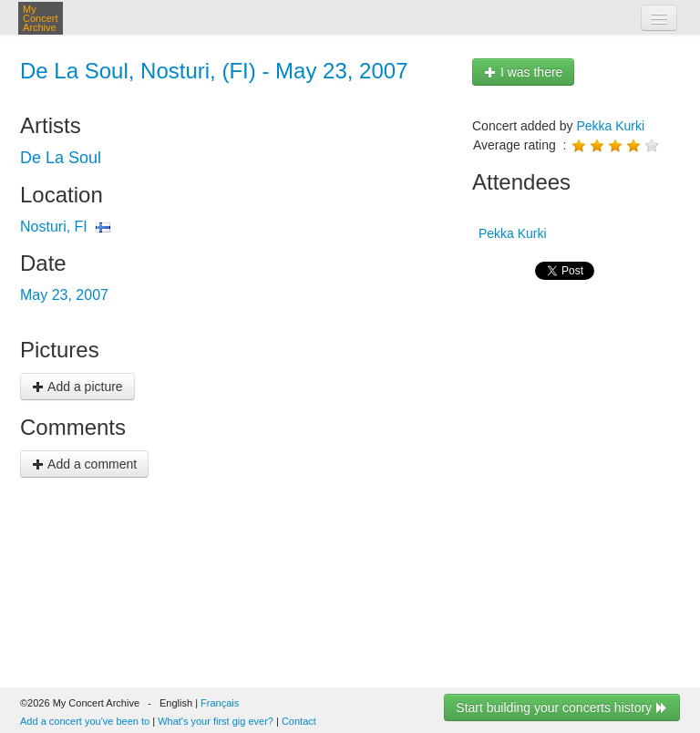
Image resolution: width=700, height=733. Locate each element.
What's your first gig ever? (216, 721)
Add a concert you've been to (85, 721)
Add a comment (84, 464)
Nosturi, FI (54, 227)
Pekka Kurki (610, 126)
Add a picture (77, 387)
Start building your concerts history (562, 707)
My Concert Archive (41, 18)
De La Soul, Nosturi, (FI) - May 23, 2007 (214, 71)
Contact (299, 721)
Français (220, 703)
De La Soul (61, 158)
